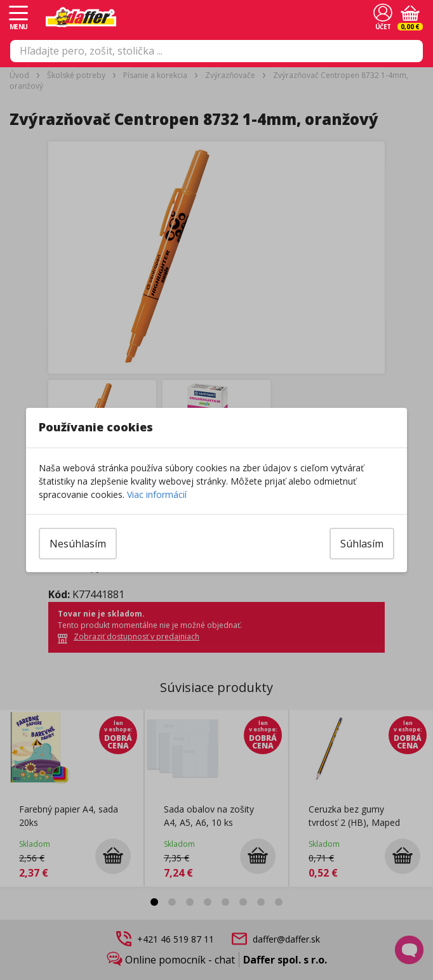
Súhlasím (362, 544)
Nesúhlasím (78, 544)
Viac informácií (157, 494)
